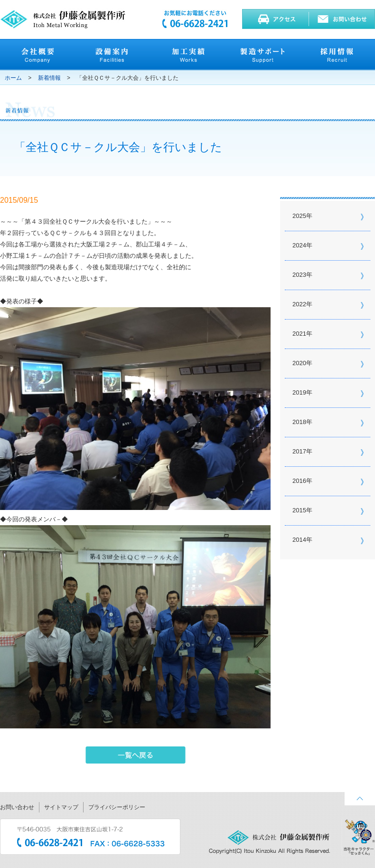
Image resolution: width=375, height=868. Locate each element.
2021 (299, 334)
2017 (299, 451)
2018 (299, 422)
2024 (299, 245)
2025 (299, 216)
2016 (299, 481)
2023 (299, 275)
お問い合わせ (17, 807)
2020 (299, 363)
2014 (299, 540)
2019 (299, 392)
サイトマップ (61, 807)
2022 (299, 304)
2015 (299, 510)
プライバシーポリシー (117, 807)
